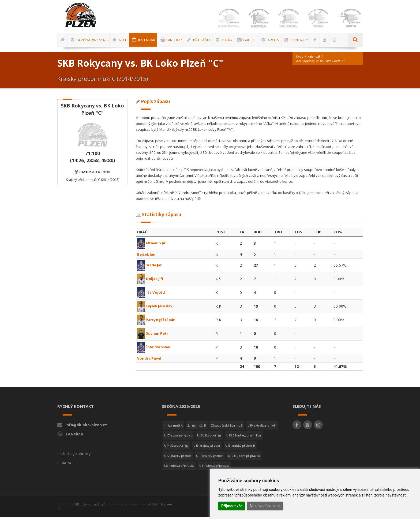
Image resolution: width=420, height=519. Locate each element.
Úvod (300, 58)
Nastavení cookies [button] (265, 506)
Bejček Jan (147, 256)
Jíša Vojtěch (153, 294)
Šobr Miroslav (154, 349)
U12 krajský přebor (178, 458)
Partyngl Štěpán (157, 321)
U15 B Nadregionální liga (244, 437)
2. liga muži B (197, 427)
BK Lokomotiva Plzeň (90, 506)
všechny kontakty (76, 456)
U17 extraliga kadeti (178, 437)
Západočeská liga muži (227, 427)
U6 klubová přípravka (214, 467)
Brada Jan (151, 267)
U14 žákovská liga (176, 447)
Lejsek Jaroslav (156, 308)
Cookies (167, 506)
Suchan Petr (153, 335)
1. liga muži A (173, 427)
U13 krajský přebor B (240, 447)
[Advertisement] (403, 176)
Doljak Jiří (151, 280)
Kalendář (314, 58)
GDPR (153, 506)
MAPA (66, 465)
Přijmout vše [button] (232, 506)
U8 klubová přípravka (179, 467)
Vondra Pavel (150, 360)
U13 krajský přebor (207, 447)
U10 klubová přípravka (244, 458)
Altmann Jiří (153, 245)
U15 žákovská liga (209, 437)
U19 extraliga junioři (262, 427)
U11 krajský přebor (210, 458)
